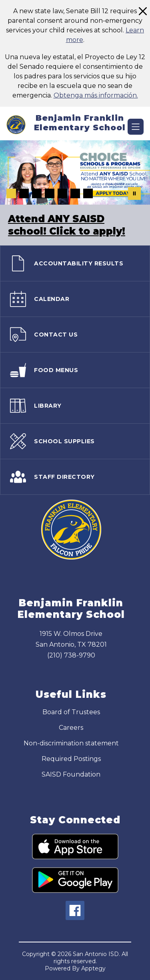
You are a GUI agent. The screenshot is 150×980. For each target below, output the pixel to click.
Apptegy (93, 968)
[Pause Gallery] (134, 193)
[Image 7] (88, 193)
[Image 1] (11, 193)
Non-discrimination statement (71, 743)
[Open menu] (136, 127)
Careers (71, 728)
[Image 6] (75, 193)
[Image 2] (24, 193)
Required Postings (71, 759)
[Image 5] (62, 193)
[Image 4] (50, 193)
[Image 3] (37, 193)
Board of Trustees (71, 712)
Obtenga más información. (96, 95)
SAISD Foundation (71, 774)
